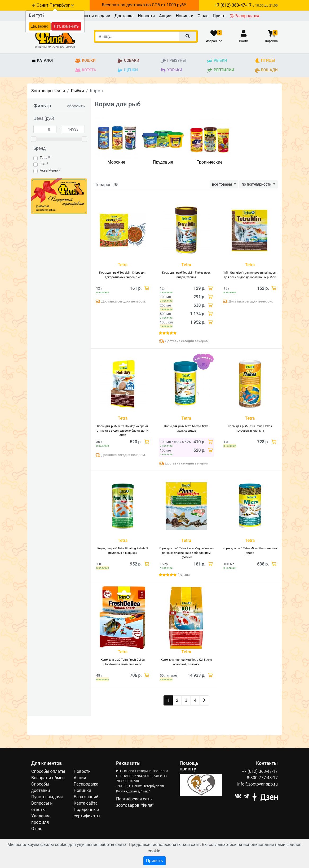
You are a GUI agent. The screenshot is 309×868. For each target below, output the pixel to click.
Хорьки (171, 70)
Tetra (44, 158)
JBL (43, 164)
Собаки (128, 61)
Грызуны (173, 61)
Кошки (85, 61)
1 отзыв (184, 575)
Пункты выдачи (94, 16)
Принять (154, 861)
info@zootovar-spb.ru (257, 784)
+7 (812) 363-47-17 (260, 771)
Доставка (124, 16)
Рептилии (220, 70)
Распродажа (245, 16)
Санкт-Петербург (55, 5)
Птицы (265, 61)
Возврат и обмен (48, 778)
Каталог (43, 61)
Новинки (184, 16)
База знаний (86, 797)
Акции (165, 16)
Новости (146, 16)
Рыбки (217, 61)
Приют (219, 16)
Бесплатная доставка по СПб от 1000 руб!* (144, 5)
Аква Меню (49, 170)
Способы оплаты (48, 771)
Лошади (266, 70)
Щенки (127, 70)
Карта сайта (86, 803)
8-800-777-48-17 (262, 778)
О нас (203, 16)
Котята (85, 70)
